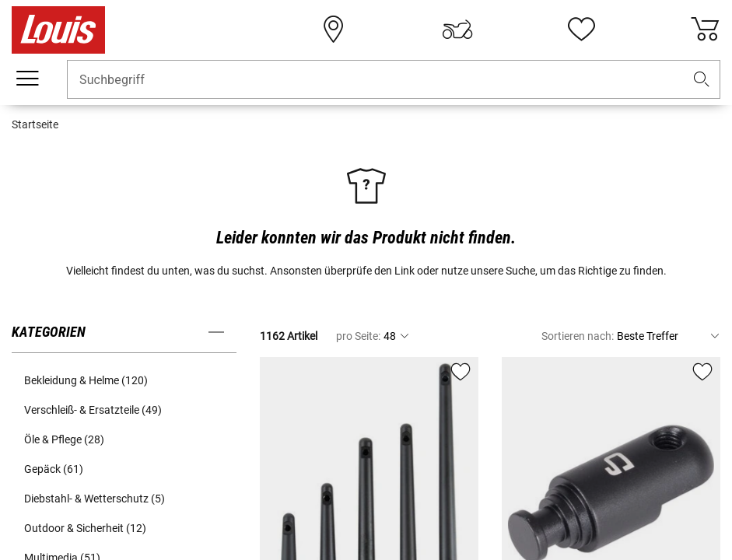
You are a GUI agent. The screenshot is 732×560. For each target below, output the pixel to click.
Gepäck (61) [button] (54, 469)
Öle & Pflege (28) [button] (64, 439)
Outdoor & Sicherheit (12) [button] (85, 528)
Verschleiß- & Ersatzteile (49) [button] (93, 410)
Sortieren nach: (578, 336)
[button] (702, 80)
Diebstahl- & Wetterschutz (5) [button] (95, 499)
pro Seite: (358, 336)
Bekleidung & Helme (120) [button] (86, 380)
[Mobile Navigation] (27, 79)
